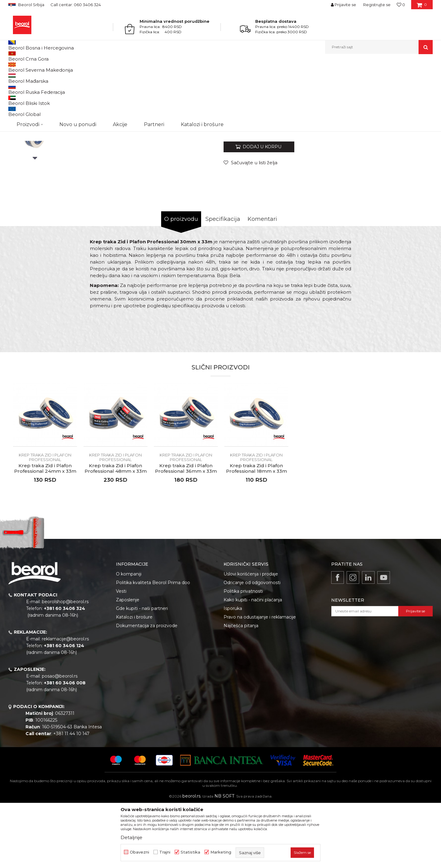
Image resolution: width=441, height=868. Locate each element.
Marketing (221, 852)
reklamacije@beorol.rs (65, 702)
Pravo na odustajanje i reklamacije (260, 680)
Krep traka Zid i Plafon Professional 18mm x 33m (256, 532)
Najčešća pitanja (241, 689)
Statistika (190, 852)
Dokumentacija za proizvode (147, 689)
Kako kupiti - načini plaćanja (253, 663)
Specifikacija (223, 282)
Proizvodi (32, 67)
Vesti (121, 655)
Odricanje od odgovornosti (252, 646)
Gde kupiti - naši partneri (142, 672)
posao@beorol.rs (60, 739)
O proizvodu (181, 282)
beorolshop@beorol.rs (65, 665)
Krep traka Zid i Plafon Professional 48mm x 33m (116, 532)
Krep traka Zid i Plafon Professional (150, 67)
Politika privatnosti (243, 655)
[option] (35, 114)
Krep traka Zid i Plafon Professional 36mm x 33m (186, 532)
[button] (379, 47)
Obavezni (139, 852)
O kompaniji (129, 637)
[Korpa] (422, 7)
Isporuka (233, 672)
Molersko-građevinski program (73, 67)
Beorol (14, 67)
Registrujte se (377, 5)
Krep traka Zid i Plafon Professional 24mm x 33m (45, 532)
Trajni (165, 852)
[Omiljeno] (401, 5)
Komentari (262, 282)
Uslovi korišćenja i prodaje (251, 637)
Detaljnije (131, 837)
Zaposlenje (128, 663)
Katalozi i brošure (134, 680)
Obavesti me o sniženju (409, 188)
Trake (109, 67)
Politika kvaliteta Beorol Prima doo (153, 646)
